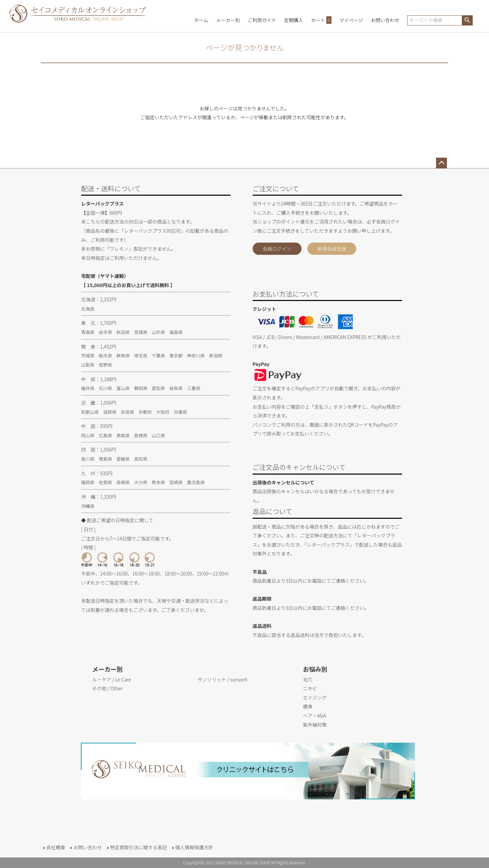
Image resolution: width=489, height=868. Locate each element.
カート (321, 20)
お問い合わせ (385, 20)
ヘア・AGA (314, 715)
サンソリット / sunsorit (223, 679)
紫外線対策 (315, 725)
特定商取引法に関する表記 (139, 847)
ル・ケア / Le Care (111, 679)
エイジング (315, 697)
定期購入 (293, 20)
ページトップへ (441, 163)
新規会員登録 (332, 249)
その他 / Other (107, 688)
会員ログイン (277, 249)
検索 (467, 20)
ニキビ (310, 688)
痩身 (308, 706)
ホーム (201, 20)
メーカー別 (228, 20)
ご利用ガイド (262, 20)
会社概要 (56, 847)
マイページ (351, 20)
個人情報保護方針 (194, 847)
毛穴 (308, 679)
